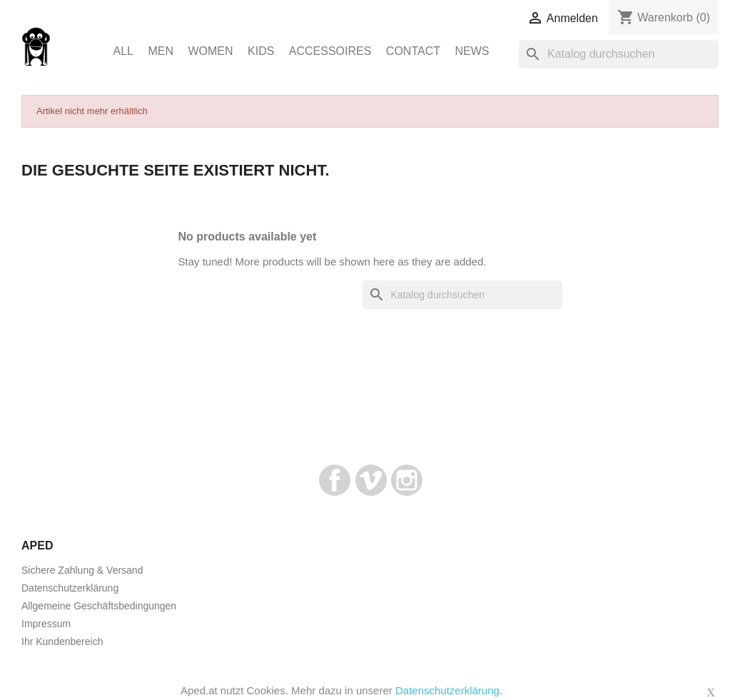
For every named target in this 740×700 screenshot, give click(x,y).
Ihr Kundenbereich (62, 641)
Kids (261, 51)
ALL (123, 51)
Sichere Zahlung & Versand (82, 570)
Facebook (335, 480)
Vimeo (371, 480)
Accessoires (330, 51)
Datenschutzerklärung (70, 588)
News (472, 51)
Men (161, 51)
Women (210, 51)
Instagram (407, 480)
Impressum (46, 624)
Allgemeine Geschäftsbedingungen (99, 606)
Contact (413, 51)
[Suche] (619, 54)
